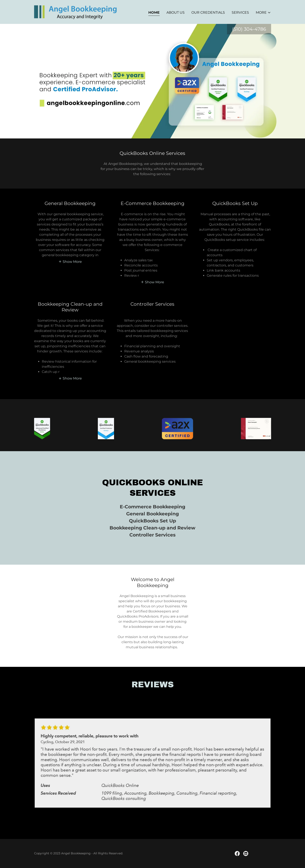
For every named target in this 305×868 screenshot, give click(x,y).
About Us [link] (176, 12)
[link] (76, 12)
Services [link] (240, 12)
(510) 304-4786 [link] (249, 29)
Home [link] (154, 12)
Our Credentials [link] (208, 12)
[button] (263, 13)
